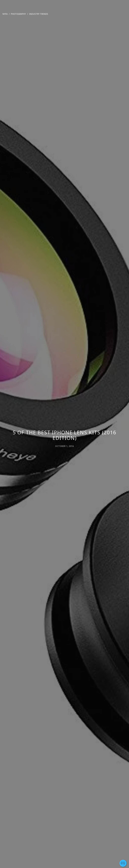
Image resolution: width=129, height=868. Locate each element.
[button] (123, 863)
